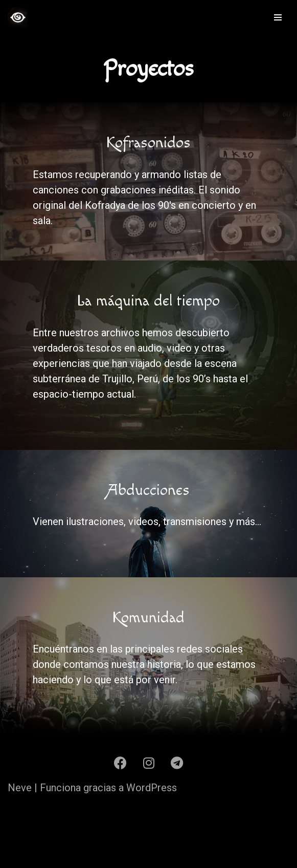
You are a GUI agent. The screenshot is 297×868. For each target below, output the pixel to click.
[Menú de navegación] (278, 17)
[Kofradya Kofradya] (18, 17)
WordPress (152, 788)
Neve (20, 788)
